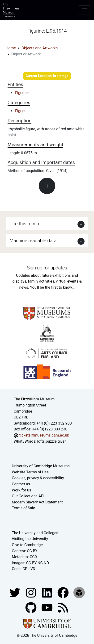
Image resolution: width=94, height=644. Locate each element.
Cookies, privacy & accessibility (38, 478)
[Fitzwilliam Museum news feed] (63, 607)
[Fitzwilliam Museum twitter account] (15, 592)
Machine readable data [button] (33, 241)
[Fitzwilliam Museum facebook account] (47, 592)
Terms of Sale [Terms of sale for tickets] (23, 508)
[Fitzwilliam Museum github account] (31, 607)
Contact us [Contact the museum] (21, 484)
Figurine (22, 93)
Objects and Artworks (40, 48)
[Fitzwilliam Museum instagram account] (31, 592)
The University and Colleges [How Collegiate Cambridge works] (35, 533)
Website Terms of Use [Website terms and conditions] (30, 472)
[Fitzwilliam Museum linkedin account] (64, 592)
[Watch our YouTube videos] (47, 607)
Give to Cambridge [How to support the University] (27, 545)
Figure (20, 111)
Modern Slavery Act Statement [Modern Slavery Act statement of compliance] (37, 502)
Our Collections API (28, 496)
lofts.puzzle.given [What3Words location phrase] (52, 441)
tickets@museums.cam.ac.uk (44, 435)
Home (11, 48)
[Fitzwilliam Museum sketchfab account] (79, 592)
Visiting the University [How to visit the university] (30, 539)
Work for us (21, 490)
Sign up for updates (47, 268)
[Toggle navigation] (85, 10)
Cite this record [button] (25, 224)
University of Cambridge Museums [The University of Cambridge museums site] (41, 466)
